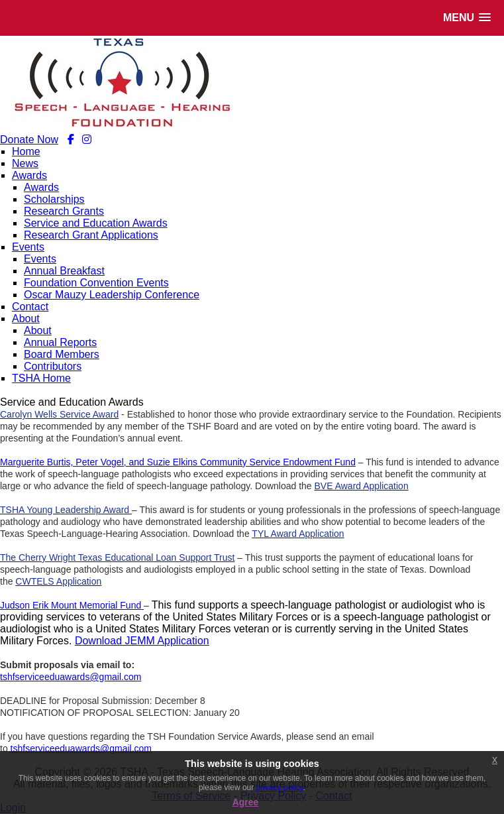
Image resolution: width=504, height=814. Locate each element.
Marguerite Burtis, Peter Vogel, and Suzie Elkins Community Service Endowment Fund (178, 462)
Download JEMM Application (142, 641)
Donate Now (29, 140)
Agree (246, 802)
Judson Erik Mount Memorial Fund (71, 605)
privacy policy (280, 787)
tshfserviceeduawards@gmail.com (71, 677)
